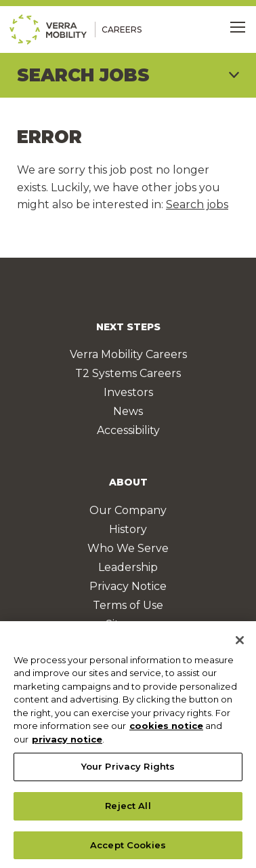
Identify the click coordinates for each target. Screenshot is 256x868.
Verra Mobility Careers (128, 354)
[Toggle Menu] (238, 27)
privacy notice (67, 743)
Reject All (128, 809)
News (128, 411)
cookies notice (166, 729)
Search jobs (197, 204)
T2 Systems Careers (128, 373)
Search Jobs (83, 75)
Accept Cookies (128, 848)
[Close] (240, 644)
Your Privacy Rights (128, 770)
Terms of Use (128, 605)
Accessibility (128, 430)
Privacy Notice (128, 586)
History (128, 529)
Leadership (128, 567)
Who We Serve (128, 548)
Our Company (128, 510)
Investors (128, 392)
